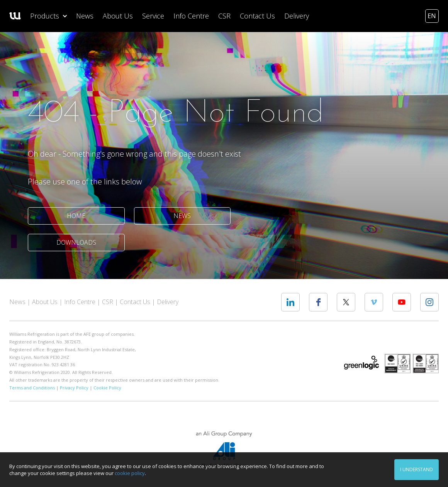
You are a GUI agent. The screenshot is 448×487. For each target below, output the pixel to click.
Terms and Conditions (32, 388)
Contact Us (257, 16)
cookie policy (130, 473)
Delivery (297, 16)
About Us (118, 16)
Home (76, 216)
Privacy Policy (74, 388)
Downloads (76, 242)
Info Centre (191, 16)
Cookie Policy (107, 388)
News (85, 16)
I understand (417, 469)
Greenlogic (361, 363)
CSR (224, 16)
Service (153, 16)
